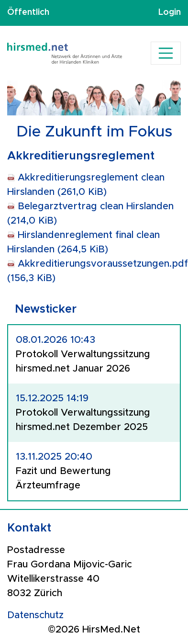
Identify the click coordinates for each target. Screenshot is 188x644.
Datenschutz (35, 615)
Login (170, 12)
